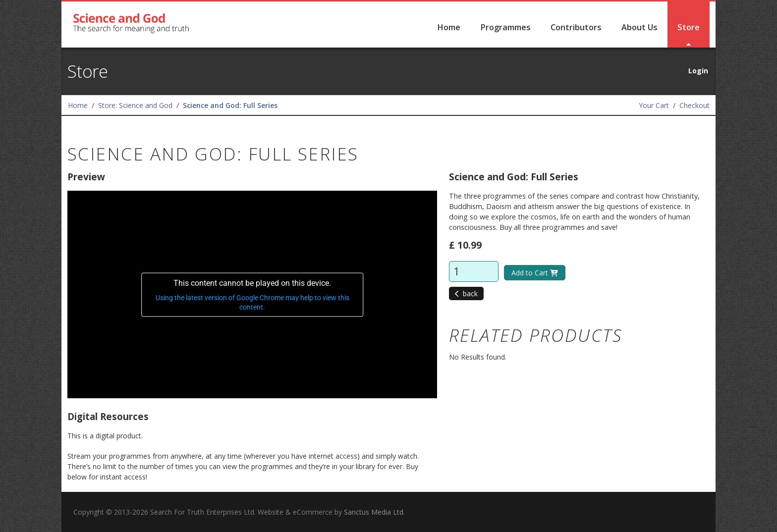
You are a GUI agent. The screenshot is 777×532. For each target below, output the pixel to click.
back (466, 293)
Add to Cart (535, 273)
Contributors (576, 27)
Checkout (694, 105)
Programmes (505, 27)
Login (698, 71)
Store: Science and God (135, 105)
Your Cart (654, 105)
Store (689, 27)
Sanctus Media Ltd (374, 512)
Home (449, 27)
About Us (639, 27)
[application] (252, 294)
